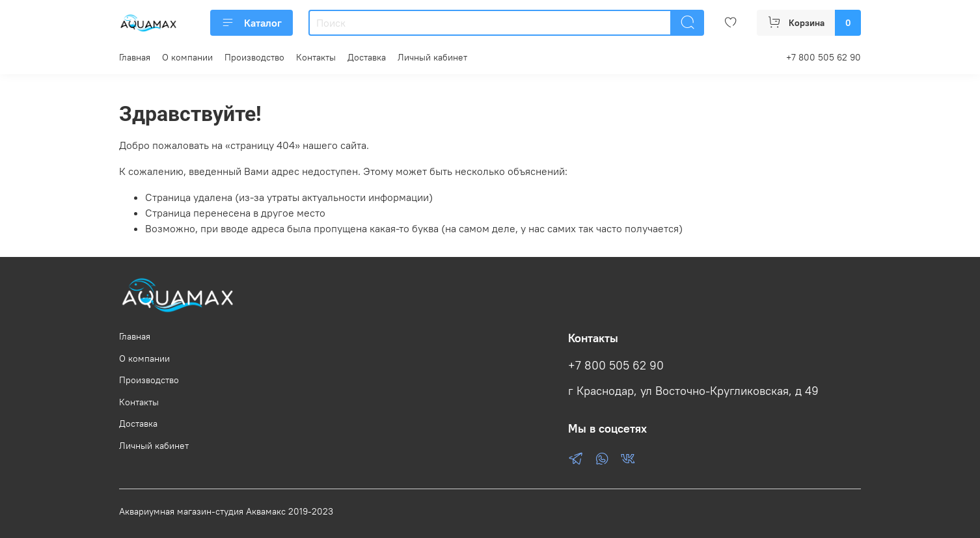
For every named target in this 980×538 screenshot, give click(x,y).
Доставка (367, 57)
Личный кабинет (432, 57)
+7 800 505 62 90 (823, 57)
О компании (187, 57)
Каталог (252, 23)
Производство (254, 57)
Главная (135, 57)
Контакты (316, 57)
